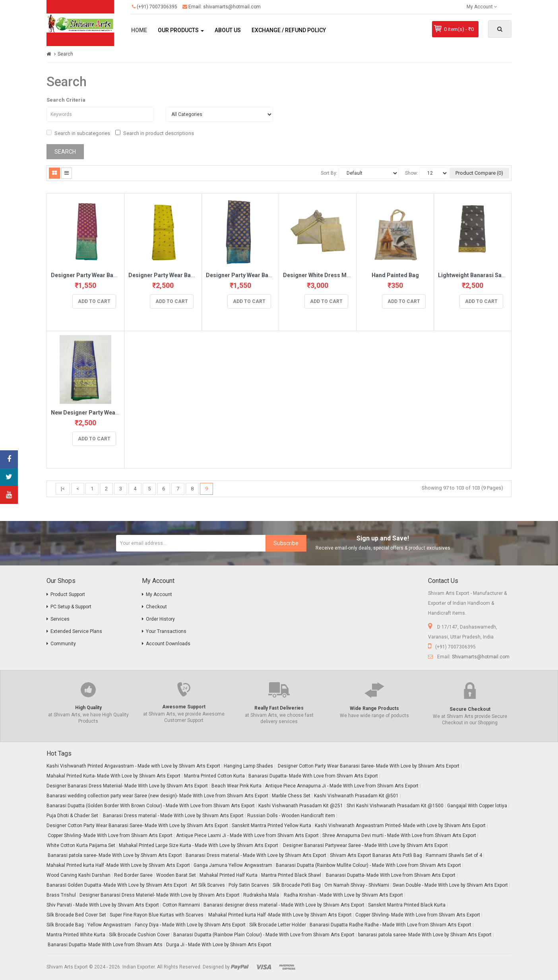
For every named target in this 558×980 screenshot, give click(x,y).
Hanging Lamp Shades (248, 766)
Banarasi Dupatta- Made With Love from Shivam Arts (105, 945)
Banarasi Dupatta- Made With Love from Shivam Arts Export (313, 776)
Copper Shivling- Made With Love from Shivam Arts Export (109, 835)
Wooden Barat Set (176, 875)
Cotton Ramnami (181, 905)
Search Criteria (66, 100)
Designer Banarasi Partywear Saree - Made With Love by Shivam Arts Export (365, 845)
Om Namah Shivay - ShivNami (357, 885)
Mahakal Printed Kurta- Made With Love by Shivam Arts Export (113, 776)
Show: (412, 173)
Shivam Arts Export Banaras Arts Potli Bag (376, 855)
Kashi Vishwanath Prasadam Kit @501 (356, 796)
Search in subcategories (78, 133)
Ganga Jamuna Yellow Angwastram (233, 865)
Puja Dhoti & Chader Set (72, 816)
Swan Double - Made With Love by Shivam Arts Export (450, 885)
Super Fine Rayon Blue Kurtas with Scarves (157, 915)
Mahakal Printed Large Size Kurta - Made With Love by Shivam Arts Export (199, 845)
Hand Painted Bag (395, 275)
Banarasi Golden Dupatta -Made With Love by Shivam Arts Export (117, 885)
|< (63, 489)
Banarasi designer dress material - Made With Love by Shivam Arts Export (284, 905)
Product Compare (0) (479, 173)
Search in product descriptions (155, 133)
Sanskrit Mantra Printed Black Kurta (407, 905)
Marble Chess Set (291, 796)
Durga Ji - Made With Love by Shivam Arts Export (219, 945)
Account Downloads (168, 644)
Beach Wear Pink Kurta (236, 786)
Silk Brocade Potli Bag (297, 885)
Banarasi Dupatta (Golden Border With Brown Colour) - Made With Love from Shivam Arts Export (151, 806)
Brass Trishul (61, 895)
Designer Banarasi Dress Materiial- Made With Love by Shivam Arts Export (127, 786)
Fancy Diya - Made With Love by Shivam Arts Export (190, 925)
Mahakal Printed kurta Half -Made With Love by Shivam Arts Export (118, 865)
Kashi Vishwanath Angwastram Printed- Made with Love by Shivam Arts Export (400, 826)
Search (65, 54)
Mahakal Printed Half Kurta (229, 875)
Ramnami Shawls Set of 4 (454, 855)
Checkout (156, 607)
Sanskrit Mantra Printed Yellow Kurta (271, 826)
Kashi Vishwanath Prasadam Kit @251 (301, 806)
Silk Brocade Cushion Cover (139, 935)
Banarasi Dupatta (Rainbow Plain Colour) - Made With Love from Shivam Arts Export (264, 935)
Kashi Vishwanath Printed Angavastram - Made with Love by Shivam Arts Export (133, 766)
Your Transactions (166, 631)
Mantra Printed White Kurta (76, 935)
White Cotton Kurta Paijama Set (81, 845)
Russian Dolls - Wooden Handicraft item (291, 816)
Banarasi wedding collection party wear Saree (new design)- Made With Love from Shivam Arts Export (157, 796)
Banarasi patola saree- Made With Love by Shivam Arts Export (114, 855)
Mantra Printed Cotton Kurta (214, 776)
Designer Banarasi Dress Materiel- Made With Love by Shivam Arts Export (160, 895)
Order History (160, 619)
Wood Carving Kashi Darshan (78, 875)
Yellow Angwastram (109, 925)
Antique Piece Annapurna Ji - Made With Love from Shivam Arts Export (342, 786)
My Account (159, 594)
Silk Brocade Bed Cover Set (76, 915)
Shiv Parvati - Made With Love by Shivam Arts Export (103, 905)
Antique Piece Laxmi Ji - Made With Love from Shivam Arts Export (247, 835)
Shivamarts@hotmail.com (481, 657)
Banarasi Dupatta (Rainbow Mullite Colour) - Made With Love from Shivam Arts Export (368, 865)
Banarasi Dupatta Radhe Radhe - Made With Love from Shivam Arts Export (390, 925)
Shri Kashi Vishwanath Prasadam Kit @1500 (395, 806)
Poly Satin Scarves (249, 885)
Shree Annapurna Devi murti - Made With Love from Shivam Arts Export (399, 835)
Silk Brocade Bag (65, 925)
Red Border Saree (133, 875)
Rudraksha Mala (261, 895)
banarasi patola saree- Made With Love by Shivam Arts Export (425, 935)
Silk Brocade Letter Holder (278, 925)
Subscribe (286, 543)
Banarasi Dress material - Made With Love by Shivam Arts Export (173, 816)
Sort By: (329, 173)
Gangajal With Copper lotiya (477, 806)
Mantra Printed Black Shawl (291, 875)
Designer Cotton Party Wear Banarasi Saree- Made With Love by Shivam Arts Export (368, 766)
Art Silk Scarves (208, 885)
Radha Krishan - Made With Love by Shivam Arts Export (343, 895)
